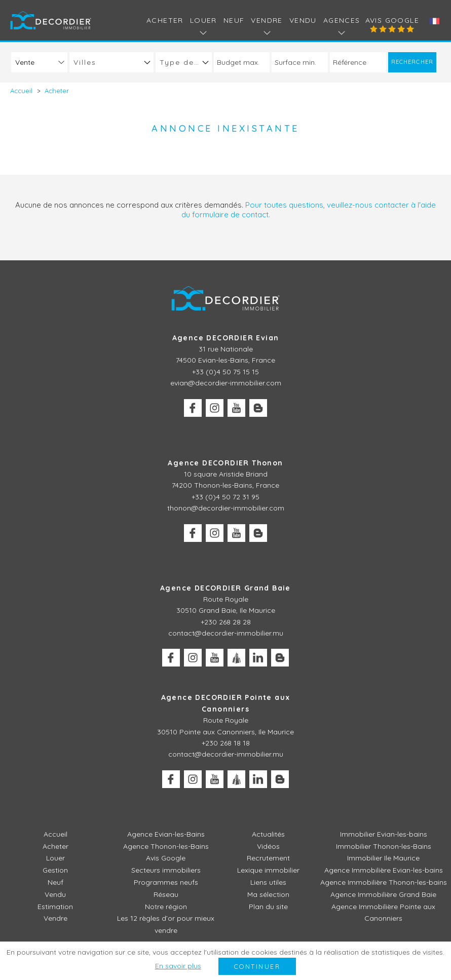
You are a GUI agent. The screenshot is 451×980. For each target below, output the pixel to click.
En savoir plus (178, 966)
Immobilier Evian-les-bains (384, 834)
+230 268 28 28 (226, 622)
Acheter (165, 20)
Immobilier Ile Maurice (383, 858)
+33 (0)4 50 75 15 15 (225, 372)
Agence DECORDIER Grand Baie (225, 588)
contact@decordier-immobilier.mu (226, 633)
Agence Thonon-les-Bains (166, 846)
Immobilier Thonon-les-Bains (384, 846)
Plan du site (268, 907)
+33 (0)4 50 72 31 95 (225, 497)
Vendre (55, 918)
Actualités (268, 834)
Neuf (234, 20)
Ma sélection (268, 894)
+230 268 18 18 (226, 743)
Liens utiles (268, 882)
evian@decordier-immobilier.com (226, 383)
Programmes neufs (166, 882)
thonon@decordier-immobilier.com (226, 508)
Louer (55, 858)
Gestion (55, 870)
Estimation (55, 907)
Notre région (166, 907)
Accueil (55, 834)
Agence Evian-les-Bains (166, 834)
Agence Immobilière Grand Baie (383, 894)
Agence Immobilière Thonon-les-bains (384, 882)
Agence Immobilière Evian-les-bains (384, 870)
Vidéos (268, 846)
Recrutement (268, 858)
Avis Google (392, 20)
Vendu (303, 20)
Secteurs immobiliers (166, 870)
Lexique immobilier (268, 870)
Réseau (166, 894)
